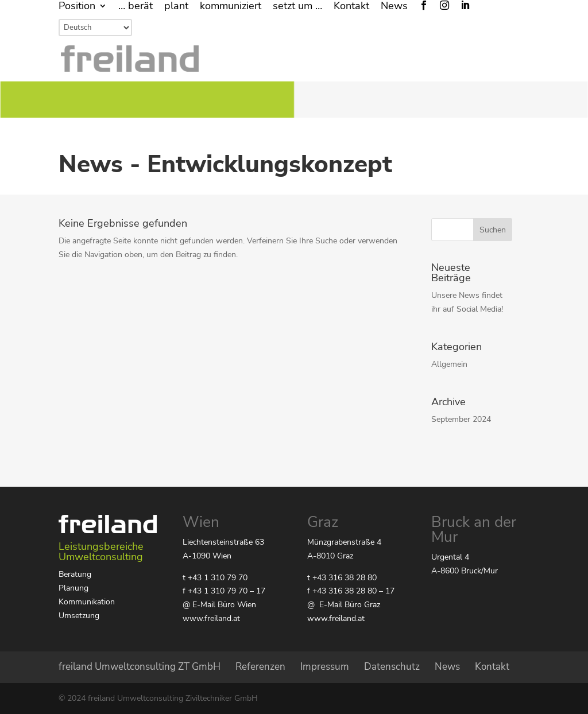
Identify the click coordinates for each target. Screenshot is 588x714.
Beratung (75, 574)
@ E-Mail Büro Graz (344, 605)
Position (77, 7)
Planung (73, 588)
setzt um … (297, 7)
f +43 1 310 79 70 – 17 (224, 591)
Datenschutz (392, 667)
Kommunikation (87, 602)
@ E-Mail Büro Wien (219, 605)
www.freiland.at (211, 618)
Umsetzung (79, 616)
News (394, 7)
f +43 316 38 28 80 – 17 (351, 591)
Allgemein (449, 364)
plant (176, 7)
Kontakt (351, 7)
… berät (136, 7)
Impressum (325, 667)
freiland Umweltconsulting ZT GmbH (140, 667)
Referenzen (260, 667)
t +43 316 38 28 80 (342, 578)
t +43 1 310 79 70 (215, 578)
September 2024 (461, 419)
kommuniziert (231, 7)
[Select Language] (95, 28)
